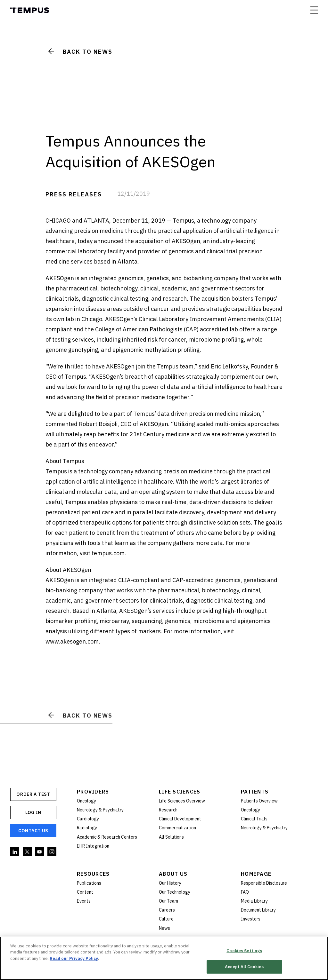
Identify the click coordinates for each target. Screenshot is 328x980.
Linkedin (15, 852)
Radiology (87, 828)
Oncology (86, 801)
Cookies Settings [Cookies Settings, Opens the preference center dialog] (244, 951)
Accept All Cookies (244, 967)
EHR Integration (93, 846)
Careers (167, 910)
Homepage (256, 874)
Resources (93, 874)
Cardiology (88, 819)
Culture (166, 919)
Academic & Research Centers (107, 837)
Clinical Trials (254, 819)
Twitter (28, 852)
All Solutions (171, 837)
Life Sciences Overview (182, 801)
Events (84, 901)
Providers (93, 792)
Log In (33, 812)
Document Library (258, 910)
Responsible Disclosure (264, 883)
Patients (255, 792)
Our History (170, 883)
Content (85, 892)
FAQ (245, 892)
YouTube (40, 852)
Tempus (30, 10)
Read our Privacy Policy (74, 959)
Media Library (254, 901)
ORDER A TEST (33, 794)
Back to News (80, 52)
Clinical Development (180, 819)
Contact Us (33, 831)
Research (168, 810)
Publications (89, 883)
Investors (251, 919)
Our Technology (175, 892)
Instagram (52, 852)
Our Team (168, 901)
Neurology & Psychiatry (100, 810)
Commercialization (177, 828)
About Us (173, 874)
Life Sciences (180, 792)
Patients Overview (259, 801)
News (164, 928)
